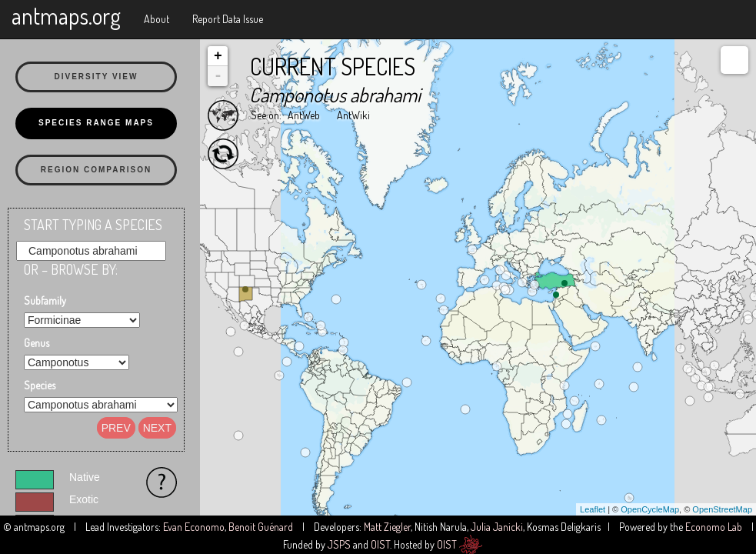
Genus (37, 343)
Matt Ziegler (387, 527)
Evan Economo (194, 527)
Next (157, 428)
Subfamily (45, 300)
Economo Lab (714, 527)
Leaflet (593, 509)
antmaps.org (66, 15)
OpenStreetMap (722, 509)
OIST (380, 544)
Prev (116, 428)
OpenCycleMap (650, 509)
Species (40, 385)
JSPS (339, 544)
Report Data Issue (228, 19)
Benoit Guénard (261, 527)
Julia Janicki (497, 527)
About (157, 19)
